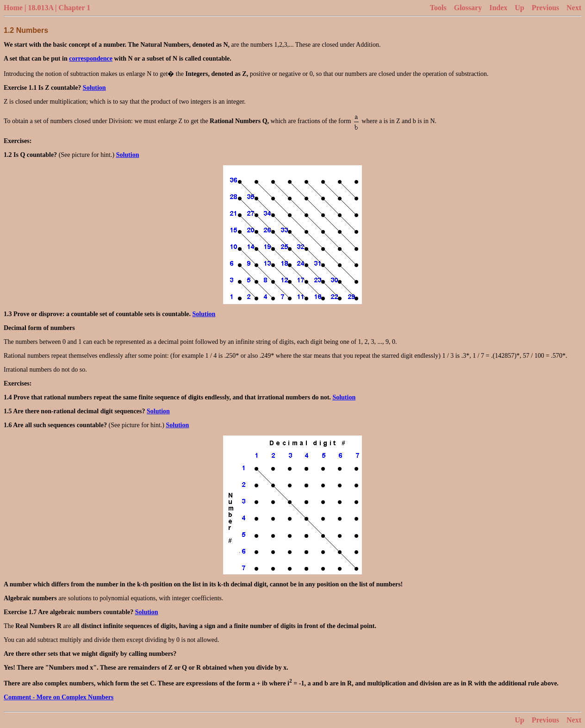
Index (498, 8)
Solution (94, 88)
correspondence (91, 59)
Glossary (468, 8)
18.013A (40, 8)
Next (574, 8)
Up (519, 8)
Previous (545, 8)
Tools (438, 8)
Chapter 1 (75, 8)
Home (13, 8)
